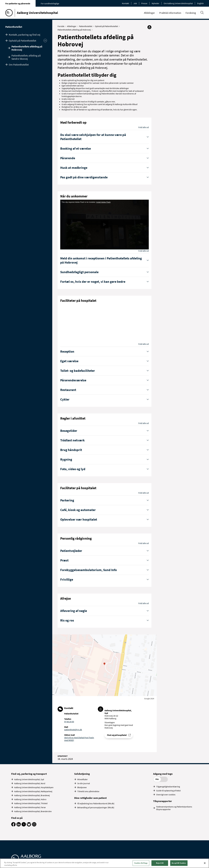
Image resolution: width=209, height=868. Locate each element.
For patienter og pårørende (18, 3)
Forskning (191, 13)
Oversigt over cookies (166, 795)
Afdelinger (149, 13)
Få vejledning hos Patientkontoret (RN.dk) (96, 803)
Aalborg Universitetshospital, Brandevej (32, 795)
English (200, 3)
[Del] (149, 27)
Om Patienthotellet (19, 65)
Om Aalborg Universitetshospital (178, 3)
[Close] (205, 863)
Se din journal (84, 783)
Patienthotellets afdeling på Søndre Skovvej (26, 57)
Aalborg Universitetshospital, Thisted (31, 803)
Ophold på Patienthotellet (22, 41)
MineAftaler (83, 779)
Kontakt (125, 3)
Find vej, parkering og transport (29, 774)
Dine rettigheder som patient (90, 798)
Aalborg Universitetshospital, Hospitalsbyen (34, 787)
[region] (104, 863)
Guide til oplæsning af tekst (168, 791)
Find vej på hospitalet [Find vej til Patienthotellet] (117, 735)
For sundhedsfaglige (50, 3)
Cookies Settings (141, 863)
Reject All (160, 863)
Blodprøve (82, 787)
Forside (62, 26)
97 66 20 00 (69, 722)
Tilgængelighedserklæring (168, 787)
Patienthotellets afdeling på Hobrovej (27, 48)
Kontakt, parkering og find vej (25, 35)
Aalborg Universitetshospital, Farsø (30, 807)
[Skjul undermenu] (45, 41)
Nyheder (155, 3)
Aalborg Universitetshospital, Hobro (30, 799)
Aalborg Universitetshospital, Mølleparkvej (33, 791)
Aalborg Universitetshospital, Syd (29, 779)
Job (135, 3)
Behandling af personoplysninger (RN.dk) (96, 807)
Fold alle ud (144, 127)
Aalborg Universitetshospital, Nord (30, 783)
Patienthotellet (14, 27)
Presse (144, 3)
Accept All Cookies (179, 863)
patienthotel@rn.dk (73, 730)
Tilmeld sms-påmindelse (88, 791)
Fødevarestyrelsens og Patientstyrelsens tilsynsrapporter (174, 808)
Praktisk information (170, 13)
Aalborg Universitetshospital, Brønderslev (33, 811)
